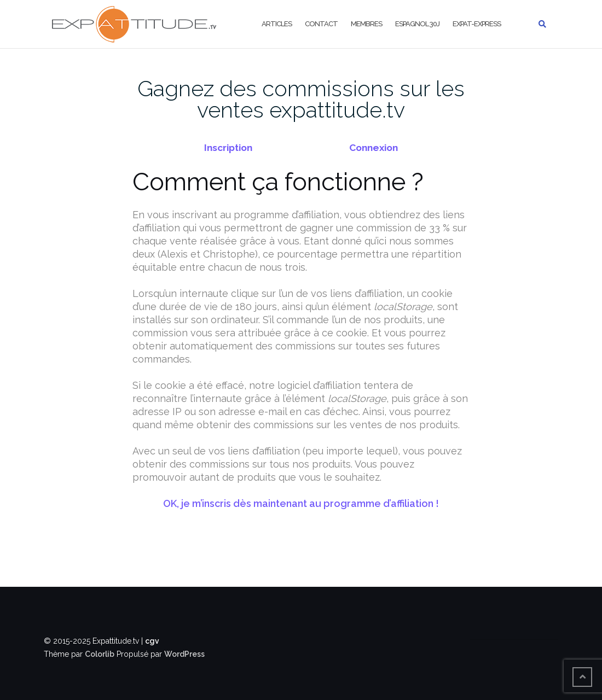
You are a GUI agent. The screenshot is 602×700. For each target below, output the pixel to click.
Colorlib (100, 654)
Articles (277, 24)
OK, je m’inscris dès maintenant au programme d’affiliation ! (301, 503)
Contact (321, 24)
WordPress (184, 654)
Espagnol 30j (417, 24)
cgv (152, 641)
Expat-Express (477, 24)
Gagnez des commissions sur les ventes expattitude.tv (301, 99)
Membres (366, 24)
